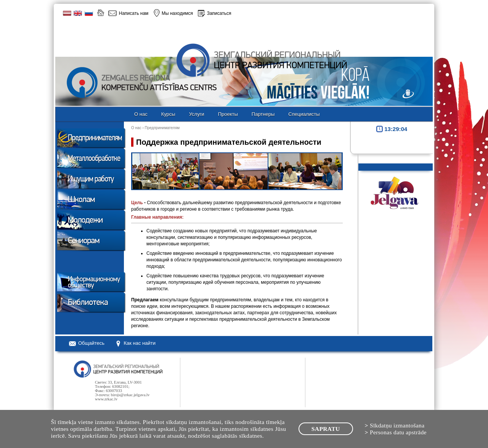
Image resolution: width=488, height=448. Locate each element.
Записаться (219, 13)
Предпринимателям (162, 128)
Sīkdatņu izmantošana (397, 425)
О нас (136, 128)
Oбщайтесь (91, 343)
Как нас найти (140, 343)
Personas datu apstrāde (398, 432)
